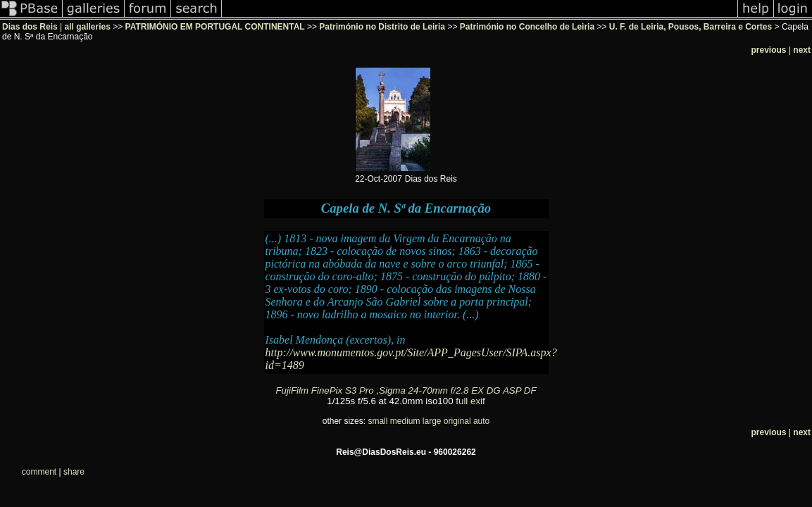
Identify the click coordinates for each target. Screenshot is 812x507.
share (74, 472)
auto (481, 421)
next (802, 50)
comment (39, 472)
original (457, 421)
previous (769, 50)
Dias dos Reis (30, 27)
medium (405, 421)
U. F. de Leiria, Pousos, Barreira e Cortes (691, 27)
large (432, 421)
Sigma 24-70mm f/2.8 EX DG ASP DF (457, 390)
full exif (470, 401)
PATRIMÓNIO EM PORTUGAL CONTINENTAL (215, 27)
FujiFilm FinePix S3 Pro (324, 390)
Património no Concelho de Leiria (527, 27)
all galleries (88, 27)
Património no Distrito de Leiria (382, 27)
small (377, 421)
